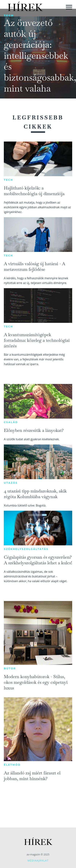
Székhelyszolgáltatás (26, 549)
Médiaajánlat (38, 860)
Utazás (11, 483)
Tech (9, 15)
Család (11, 422)
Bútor (10, 668)
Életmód (12, 765)
